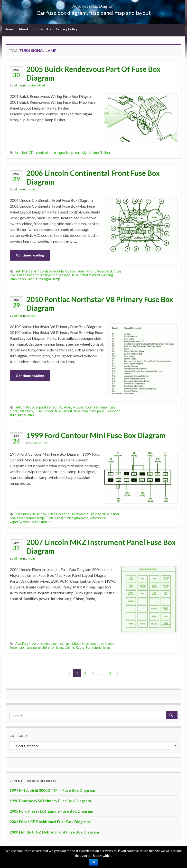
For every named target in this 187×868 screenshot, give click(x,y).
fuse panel (80, 275)
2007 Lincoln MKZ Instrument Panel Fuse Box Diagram (101, 546)
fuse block (105, 271)
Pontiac (30, 316)
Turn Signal (54, 518)
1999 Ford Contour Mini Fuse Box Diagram (96, 435)
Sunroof (113, 411)
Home (9, 29)
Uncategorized (35, 85)
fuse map (63, 275)
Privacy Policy (67, 29)
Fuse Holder (26, 275)
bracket (21, 153)
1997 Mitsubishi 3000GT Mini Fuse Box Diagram (52, 790)
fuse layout (46, 275)
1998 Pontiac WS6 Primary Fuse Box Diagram (50, 801)
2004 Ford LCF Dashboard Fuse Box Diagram (50, 821)
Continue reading (30, 255)
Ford (45, 443)
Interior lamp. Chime (59, 647)
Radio (80, 647)
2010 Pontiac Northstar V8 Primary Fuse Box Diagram (100, 304)
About (23, 29)
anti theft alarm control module (40, 271)
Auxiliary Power (71, 407)
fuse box (26, 411)
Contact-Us (42, 29)
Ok (93, 862)
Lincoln (30, 189)
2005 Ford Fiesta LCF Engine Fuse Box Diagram (51, 811)
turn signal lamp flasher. (93, 153)
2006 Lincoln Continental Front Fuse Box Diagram (93, 177)
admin (18, 85)
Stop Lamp (26, 279)
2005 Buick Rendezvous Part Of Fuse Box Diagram (93, 73)
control (42, 153)
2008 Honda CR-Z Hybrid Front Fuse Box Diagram (54, 832)
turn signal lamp (61, 153)
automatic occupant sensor (37, 407)
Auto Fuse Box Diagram (94, 5)
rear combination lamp (27, 518)
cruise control (52, 643)
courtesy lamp (96, 407)
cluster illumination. (80, 271)
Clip (32, 153)
